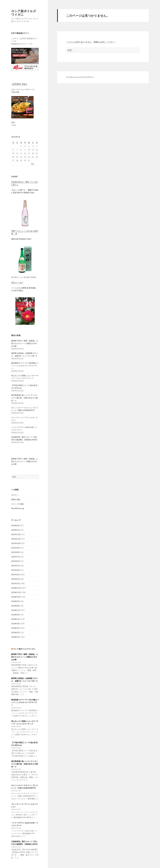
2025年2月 (15, 579)
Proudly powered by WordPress (80, 77)
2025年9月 (15, 548)
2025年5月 (15, 566)
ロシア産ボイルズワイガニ (24, 13)
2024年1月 (15, 637)
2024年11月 (16, 592)
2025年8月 (15, 552)
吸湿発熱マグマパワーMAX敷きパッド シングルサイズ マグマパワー (25, 366)
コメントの (17, 504)
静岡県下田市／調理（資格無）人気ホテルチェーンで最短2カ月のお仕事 (25, 343)
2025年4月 (15, 570)
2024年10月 (16, 597)
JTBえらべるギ (17, 283)
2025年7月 (15, 557)
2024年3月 (15, 628)
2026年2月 (15, 526)
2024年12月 (16, 588)
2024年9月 (15, 601)
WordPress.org (18, 508)
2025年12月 (16, 534)
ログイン (15, 495)
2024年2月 (15, 632)
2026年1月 (15, 530)
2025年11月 (16, 539)
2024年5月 (15, 619)
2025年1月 (15, 583)
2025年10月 (16, 543)
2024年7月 (15, 610)
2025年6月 (15, 561)
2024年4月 (15, 624)
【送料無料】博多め (19, 84)
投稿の (16, 499)
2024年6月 (15, 615)
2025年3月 (15, 575)
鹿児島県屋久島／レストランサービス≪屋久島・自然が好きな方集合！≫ (25, 398)
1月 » (33, 164)
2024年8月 (15, 606)
